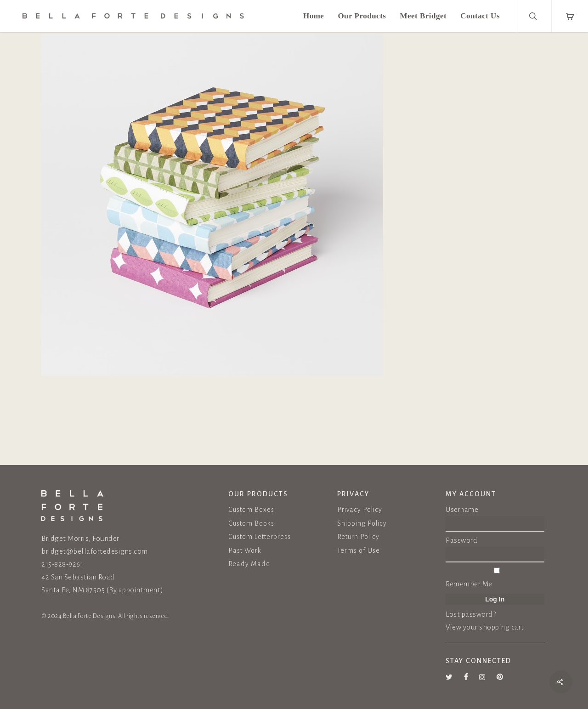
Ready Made (249, 564)
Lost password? (471, 614)
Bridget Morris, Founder (80, 538)
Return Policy (358, 537)
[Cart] (570, 16)
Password (461, 540)
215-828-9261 (62, 564)
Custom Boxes (251, 510)
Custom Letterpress (260, 537)
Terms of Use (359, 550)
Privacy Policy (360, 510)
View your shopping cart (485, 627)
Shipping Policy (362, 523)
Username (462, 509)
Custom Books (251, 523)
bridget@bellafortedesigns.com (95, 551)
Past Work (245, 550)
